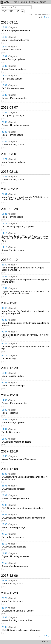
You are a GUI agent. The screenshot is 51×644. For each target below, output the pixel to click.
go (23, 11)
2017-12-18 (9, 451)
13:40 (4, 37)
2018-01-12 (9, 260)
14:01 (4, 429)
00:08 (4, 383)
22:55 (4, 544)
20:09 (4, 112)
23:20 (4, 598)
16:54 (4, 288)
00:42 (4, 308)
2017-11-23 (9, 593)
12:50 (4, 456)
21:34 (4, 277)
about (45, 641)
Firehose (33, 2)
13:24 (4, 159)
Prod (15, 2)
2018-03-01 (9, 154)
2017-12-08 (9, 469)
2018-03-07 (9, 108)
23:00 (4, 524)
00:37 (4, 332)
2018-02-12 (9, 189)
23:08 (4, 474)
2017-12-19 (9, 395)
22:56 (4, 534)
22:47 (4, 608)
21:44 (4, 194)
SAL (5, 2)
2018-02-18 (9, 172)
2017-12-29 (9, 368)
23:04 (4, 495)
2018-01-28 (9, 209)
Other (43, 2)
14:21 (4, 214)
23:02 (4, 505)
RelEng (23, 2)
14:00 (4, 439)
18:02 (4, 373)
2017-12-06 (9, 576)
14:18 (4, 224)
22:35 (4, 617)
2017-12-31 (9, 303)
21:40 (4, 265)
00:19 (4, 356)
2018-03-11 (9, 22)
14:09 (4, 400)
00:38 (4, 320)
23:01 (4, 515)
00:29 (4, 344)
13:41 (4, 27)
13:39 (4, 47)
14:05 (4, 410)
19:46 (4, 177)
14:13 (4, 233)
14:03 (4, 420)
